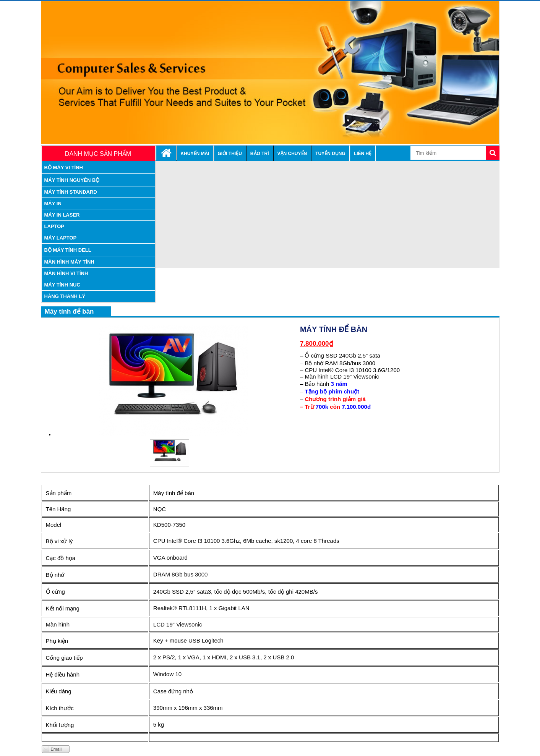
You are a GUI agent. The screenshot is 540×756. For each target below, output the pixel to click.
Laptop (54, 226)
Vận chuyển (292, 154)
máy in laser (62, 215)
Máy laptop (61, 238)
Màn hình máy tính (69, 262)
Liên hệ (363, 154)
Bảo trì (260, 154)
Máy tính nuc (62, 285)
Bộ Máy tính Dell (68, 250)
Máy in (53, 203)
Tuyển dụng (330, 154)
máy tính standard (71, 192)
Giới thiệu (230, 154)
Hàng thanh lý (65, 296)
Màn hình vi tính (66, 273)
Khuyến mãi (195, 154)
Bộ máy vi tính (64, 168)
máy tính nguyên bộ (72, 180)
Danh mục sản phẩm (98, 154)
